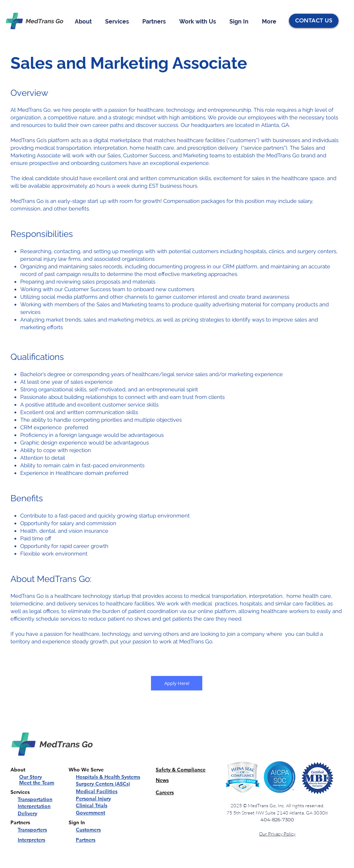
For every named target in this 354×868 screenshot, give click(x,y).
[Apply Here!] (177, 683)
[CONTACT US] (314, 21)
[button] (85, 22)
